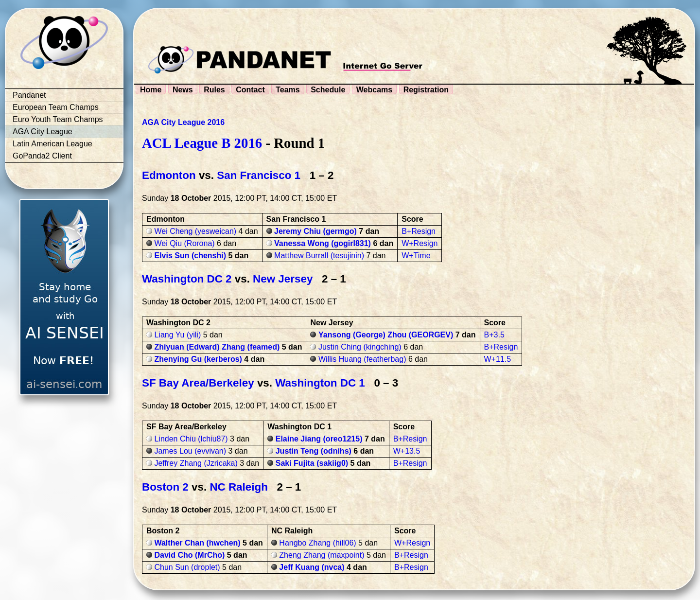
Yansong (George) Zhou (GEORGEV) (386, 335)
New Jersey (283, 279)
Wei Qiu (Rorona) (184, 243)
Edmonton (169, 175)
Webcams (374, 90)
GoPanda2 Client (42, 156)
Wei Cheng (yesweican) (195, 231)
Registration (426, 90)
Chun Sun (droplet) (187, 567)
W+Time (416, 256)
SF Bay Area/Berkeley (198, 383)
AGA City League (43, 132)
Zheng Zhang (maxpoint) (322, 555)
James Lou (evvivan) (190, 451)
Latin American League (52, 144)
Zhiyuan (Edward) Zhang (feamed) (217, 347)
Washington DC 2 (187, 279)
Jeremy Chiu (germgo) (315, 231)
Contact (250, 90)
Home (151, 90)
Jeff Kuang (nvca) (312, 567)
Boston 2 (165, 487)
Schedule (328, 90)
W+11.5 (498, 359)
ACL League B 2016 (202, 143)
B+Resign (419, 231)
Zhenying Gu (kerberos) (198, 359)
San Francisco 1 (259, 175)
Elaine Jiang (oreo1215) (319, 439)
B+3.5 (494, 335)
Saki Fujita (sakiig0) (312, 463)
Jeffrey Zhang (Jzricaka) (196, 463)
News (183, 90)
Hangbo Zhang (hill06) (317, 543)
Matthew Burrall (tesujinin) (319, 256)
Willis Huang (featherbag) (362, 359)
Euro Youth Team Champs (58, 119)
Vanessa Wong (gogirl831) (323, 243)
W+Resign (420, 243)
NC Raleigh (238, 487)
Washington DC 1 (320, 383)
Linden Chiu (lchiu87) (191, 439)
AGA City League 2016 (183, 122)
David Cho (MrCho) (189, 555)
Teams (288, 90)
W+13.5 (407, 451)
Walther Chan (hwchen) (197, 543)
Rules (214, 90)
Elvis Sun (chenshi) (190, 256)
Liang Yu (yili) (177, 335)
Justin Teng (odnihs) (314, 451)
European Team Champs (56, 107)
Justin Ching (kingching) (360, 347)
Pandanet (29, 95)
